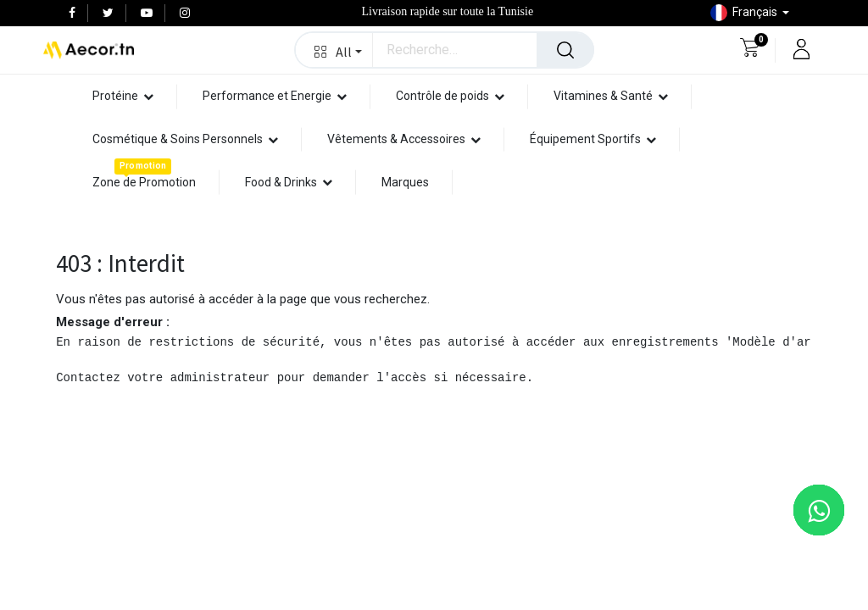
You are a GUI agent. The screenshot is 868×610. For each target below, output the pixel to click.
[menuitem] (144, 183)
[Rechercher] (565, 50)
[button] (334, 50)
